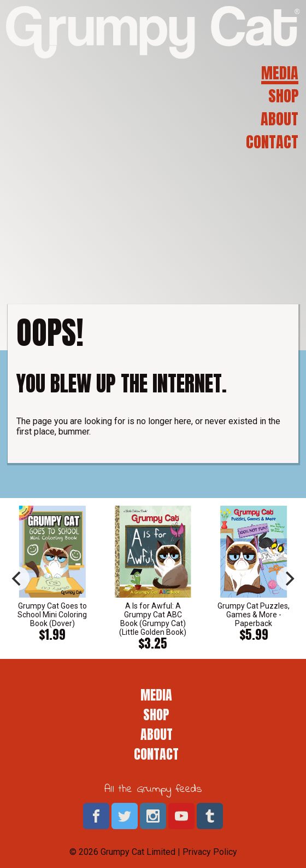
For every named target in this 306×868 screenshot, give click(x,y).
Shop (283, 96)
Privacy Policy (210, 852)
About (279, 119)
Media (280, 73)
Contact (272, 142)
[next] (289, 578)
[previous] (17, 578)
